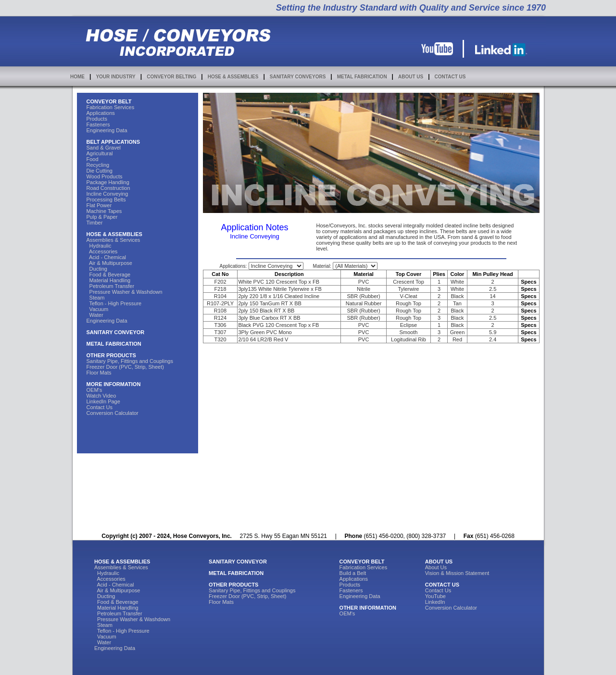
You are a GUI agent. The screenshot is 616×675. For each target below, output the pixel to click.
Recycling (98, 165)
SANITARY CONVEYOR (116, 332)
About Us (436, 567)
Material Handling (109, 280)
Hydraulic (99, 246)
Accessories (102, 251)
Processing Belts (106, 200)
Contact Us (100, 407)
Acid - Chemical (107, 257)
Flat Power (99, 205)
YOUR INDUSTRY (115, 77)
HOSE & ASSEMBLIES (233, 77)
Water (95, 315)
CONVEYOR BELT (109, 101)
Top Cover (409, 274)
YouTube (435, 596)
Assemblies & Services (113, 240)
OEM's (94, 390)
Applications (101, 113)
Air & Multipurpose (109, 263)
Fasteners (98, 125)
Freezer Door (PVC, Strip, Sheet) (125, 367)
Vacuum (98, 309)
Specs (528, 282)
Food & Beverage (109, 275)
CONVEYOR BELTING (171, 77)
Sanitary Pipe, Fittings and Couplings (130, 361)
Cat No (220, 274)
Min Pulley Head (492, 274)
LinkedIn (435, 602)
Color (458, 274)
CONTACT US (450, 77)
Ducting (97, 269)
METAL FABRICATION (362, 77)
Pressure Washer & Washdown (125, 292)
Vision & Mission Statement (457, 573)
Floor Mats (99, 373)
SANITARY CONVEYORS (298, 77)
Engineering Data (107, 130)
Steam (96, 298)
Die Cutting (100, 171)
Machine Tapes (104, 211)
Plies (439, 274)
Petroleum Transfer (111, 286)
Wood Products (105, 176)
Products (97, 119)
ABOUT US (411, 77)
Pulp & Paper (102, 217)
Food (93, 159)
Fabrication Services (111, 107)
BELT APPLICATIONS (113, 142)
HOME (77, 77)
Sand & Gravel (104, 148)
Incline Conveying (107, 194)
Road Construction (108, 188)
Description (289, 274)
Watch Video (101, 396)
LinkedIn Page (103, 401)
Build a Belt (353, 573)
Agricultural (100, 153)
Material (364, 274)
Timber (95, 223)
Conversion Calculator (113, 413)
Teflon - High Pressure (114, 303)
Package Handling (108, 182)
